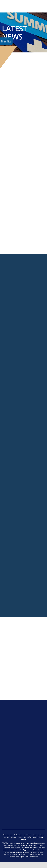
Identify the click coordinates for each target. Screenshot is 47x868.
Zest (14, 837)
